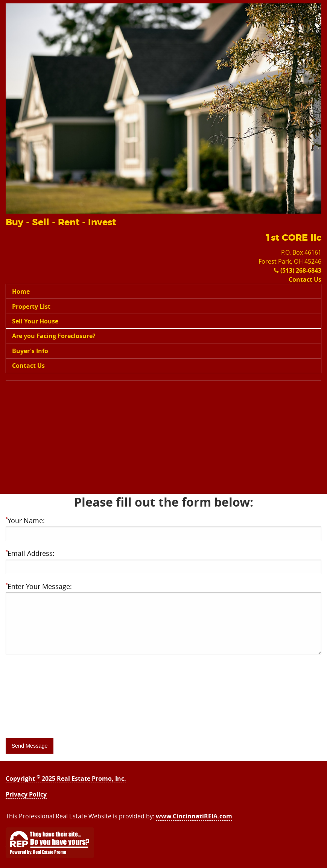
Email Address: (30, 553)
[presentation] (63, 715)
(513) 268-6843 (298, 270)
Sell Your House (35, 321)
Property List (31, 307)
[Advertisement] (163, 441)
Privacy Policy (26, 794)
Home (21, 291)
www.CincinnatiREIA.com (194, 816)
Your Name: (25, 520)
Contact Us (305, 279)
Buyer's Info (30, 351)
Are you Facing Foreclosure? (54, 336)
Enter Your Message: (39, 586)
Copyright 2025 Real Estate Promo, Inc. (66, 778)
